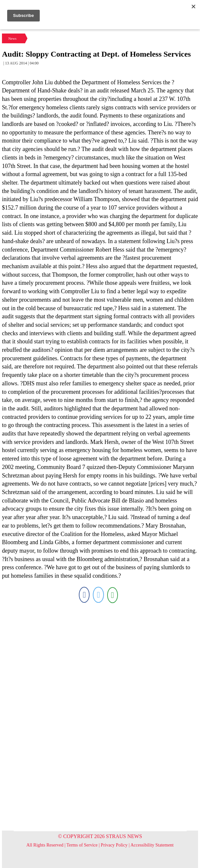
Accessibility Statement (152, 845)
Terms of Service (82, 845)
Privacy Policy (114, 845)
